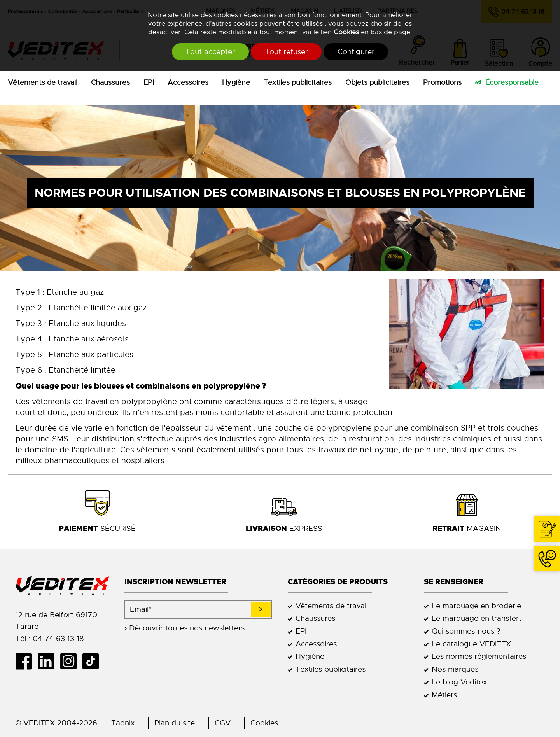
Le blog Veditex (459, 682)
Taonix (123, 723)
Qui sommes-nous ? (466, 631)
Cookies (346, 32)
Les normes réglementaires (479, 656)
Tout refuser (286, 52)
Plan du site (175, 723)
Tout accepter (206, 52)
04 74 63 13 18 (547, 558)
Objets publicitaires (377, 82)
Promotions (442, 82)
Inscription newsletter (175, 582)
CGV (223, 723)
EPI (149, 82)
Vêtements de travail (43, 82)
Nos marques (455, 669)
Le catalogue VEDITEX (471, 644)
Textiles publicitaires (298, 82)
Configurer (361, 52)
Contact (547, 529)
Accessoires (188, 82)
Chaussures (110, 82)
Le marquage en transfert (477, 618)
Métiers (444, 695)
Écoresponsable (512, 82)
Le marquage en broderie (476, 606)
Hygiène (236, 82)
